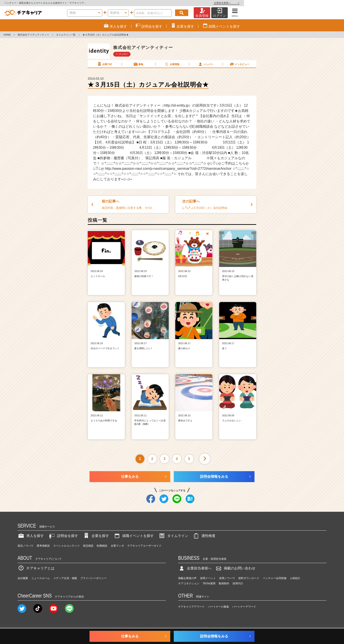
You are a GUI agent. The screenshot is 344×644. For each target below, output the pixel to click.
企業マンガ (117, 546)
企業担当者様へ (326, 3)
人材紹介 (295, 578)
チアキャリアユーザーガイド (144, 546)
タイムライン (173, 536)
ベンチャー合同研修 (275, 578)
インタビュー (239, 64)
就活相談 (88, 546)
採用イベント (208, 578)
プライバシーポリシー (93, 578)
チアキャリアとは (36, 568)
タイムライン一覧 (66, 35)
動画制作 (224, 583)
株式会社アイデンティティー (33, 35)
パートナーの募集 (219, 607)
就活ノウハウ (25, 546)
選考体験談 (43, 546)
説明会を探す (63, 536)
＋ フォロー (122, 54)
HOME (7, 35)
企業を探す (96, 536)
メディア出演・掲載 (65, 578)
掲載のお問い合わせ (235, 568)
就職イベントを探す (134, 536)
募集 (138, 64)
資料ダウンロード (249, 578)
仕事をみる (130, 477)
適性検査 (204, 536)
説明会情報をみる (214, 477)
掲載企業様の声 (187, 578)
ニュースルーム (41, 578)
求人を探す (31, 536)
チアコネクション (189, 583)
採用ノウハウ (227, 578)
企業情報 (172, 64)
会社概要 (23, 578)
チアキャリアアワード (191, 607)
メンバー (206, 64)
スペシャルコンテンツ (66, 546)
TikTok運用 (209, 583)
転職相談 (102, 546)
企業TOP (104, 64)
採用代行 (238, 583)
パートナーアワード (244, 607)
